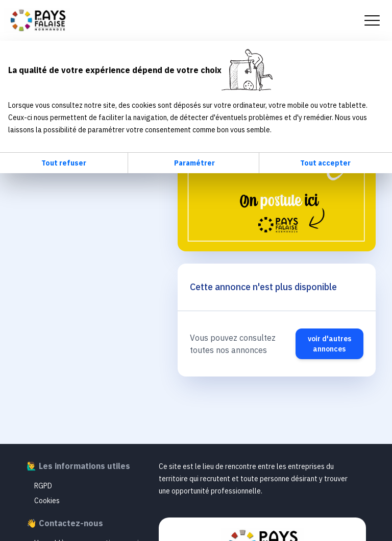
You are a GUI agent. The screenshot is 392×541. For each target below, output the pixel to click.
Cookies (47, 501)
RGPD (43, 486)
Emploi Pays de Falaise (37, 20)
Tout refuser (64, 163)
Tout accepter (325, 163)
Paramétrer (194, 163)
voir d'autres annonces (329, 344)
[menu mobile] (372, 20)
